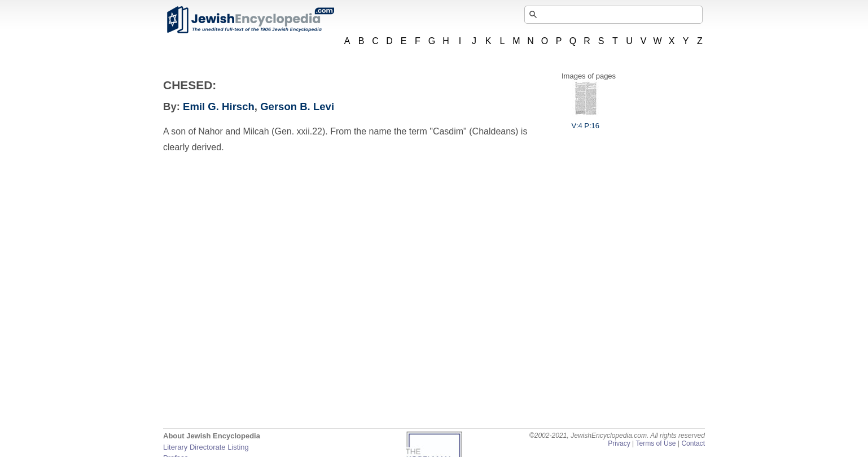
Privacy (619, 443)
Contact (693, 443)
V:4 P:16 (586, 121)
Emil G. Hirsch (219, 106)
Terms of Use (656, 443)
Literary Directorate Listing (206, 447)
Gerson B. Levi (297, 106)
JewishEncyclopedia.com (250, 20)
